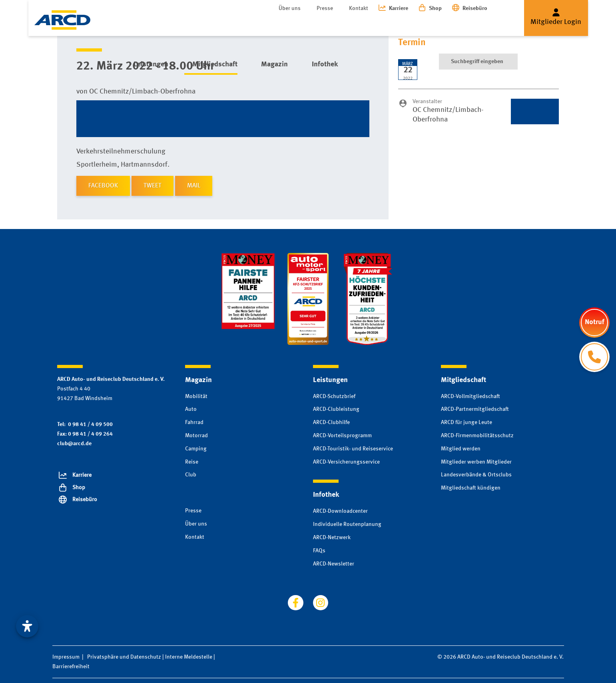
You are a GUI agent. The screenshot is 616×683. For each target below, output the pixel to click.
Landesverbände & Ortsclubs (476, 475)
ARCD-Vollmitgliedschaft (470, 396)
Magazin (251, 24)
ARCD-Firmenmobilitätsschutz (477, 436)
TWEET (153, 186)
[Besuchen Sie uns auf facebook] (295, 603)
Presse (325, 8)
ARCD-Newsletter (334, 564)
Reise (192, 462)
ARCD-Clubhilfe (331, 422)
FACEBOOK (103, 186)
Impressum (66, 657)
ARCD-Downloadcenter (340, 511)
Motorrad (196, 436)
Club (191, 475)
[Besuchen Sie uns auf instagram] (321, 603)
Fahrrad (194, 422)
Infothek (293, 24)
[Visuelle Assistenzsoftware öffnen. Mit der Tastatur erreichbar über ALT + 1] (27, 626)
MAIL (194, 186)
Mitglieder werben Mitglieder (476, 462)
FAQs (319, 551)
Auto (191, 409)
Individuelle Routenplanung (347, 524)
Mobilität (196, 396)
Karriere (399, 8)
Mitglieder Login (556, 22)
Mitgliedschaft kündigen (471, 488)
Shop (435, 8)
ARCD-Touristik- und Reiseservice (353, 449)
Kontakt (359, 8)
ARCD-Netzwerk (332, 538)
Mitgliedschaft (199, 24)
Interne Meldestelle (189, 657)
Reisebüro (475, 8)
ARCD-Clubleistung (336, 409)
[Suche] (478, 24)
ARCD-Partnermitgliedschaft (475, 409)
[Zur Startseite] (62, 20)
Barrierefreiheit (71, 667)
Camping (196, 449)
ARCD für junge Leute (466, 422)
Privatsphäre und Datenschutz (124, 657)
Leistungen (143, 24)
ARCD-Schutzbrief (334, 396)
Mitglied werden (461, 449)
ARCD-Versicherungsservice (346, 462)
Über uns (290, 8)
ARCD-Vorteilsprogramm (342, 436)
